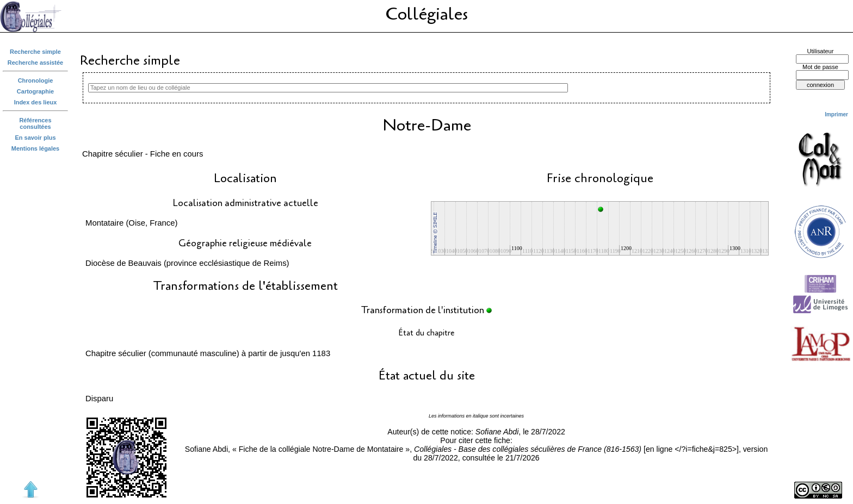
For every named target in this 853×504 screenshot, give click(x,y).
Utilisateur (821, 51)
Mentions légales (35, 148)
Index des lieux (36, 102)
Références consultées (35, 123)
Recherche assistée (35, 63)
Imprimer (836, 114)
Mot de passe (820, 67)
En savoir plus (36, 138)
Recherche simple (35, 52)
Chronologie (36, 80)
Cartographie (35, 91)
